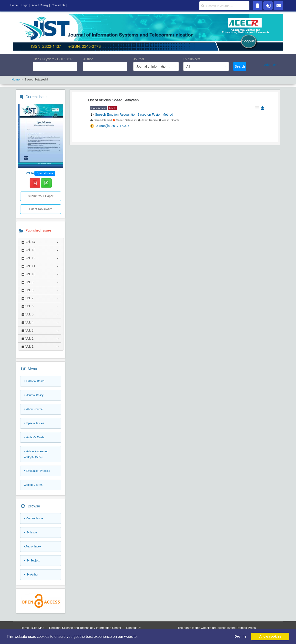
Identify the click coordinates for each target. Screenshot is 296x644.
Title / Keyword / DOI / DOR (53, 59)
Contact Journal (34, 485)
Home (25, 628)
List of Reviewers (40, 209)
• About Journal (34, 409)
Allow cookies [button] (270, 636)
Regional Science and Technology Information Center (85, 628)
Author (88, 59)
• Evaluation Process (37, 471)
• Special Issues (34, 423)
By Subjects (192, 59)
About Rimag (40, 5)
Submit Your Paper (40, 196)
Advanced (271, 65)
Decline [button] (240, 636)
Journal (139, 59)
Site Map (38, 628)
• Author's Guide (34, 437)
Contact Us (134, 628)
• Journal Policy (34, 395)
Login (25, 5)
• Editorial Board (34, 381)
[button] (139, 637)
